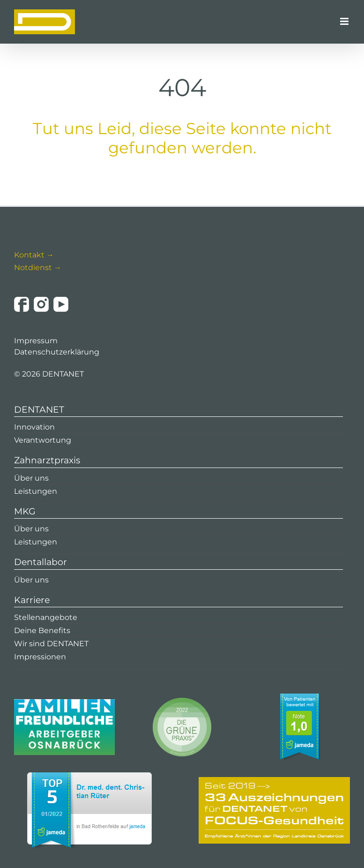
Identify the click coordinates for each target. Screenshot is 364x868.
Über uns (31, 478)
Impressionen (40, 657)
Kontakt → (34, 255)
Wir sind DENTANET (51, 644)
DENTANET (39, 410)
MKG (25, 511)
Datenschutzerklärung (57, 352)
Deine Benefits (42, 630)
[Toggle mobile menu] (345, 21)
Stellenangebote (46, 617)
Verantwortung (43, 440)
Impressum (36, 341)
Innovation (34, 427)
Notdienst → (38, 268)
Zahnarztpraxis (47, 460)
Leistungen (36, 491)
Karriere (32, 600)
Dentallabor (41, 562)
